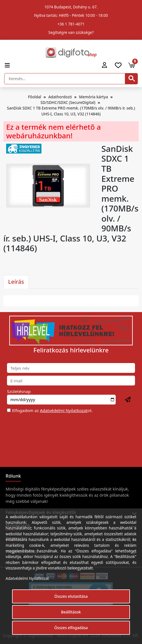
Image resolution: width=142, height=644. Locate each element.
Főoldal (35, 97)
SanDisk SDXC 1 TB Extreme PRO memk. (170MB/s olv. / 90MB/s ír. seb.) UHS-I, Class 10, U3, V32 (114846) (71, 111)
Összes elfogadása (71, 628)
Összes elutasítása (71, 596)
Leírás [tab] (16, 282)
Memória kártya (93, 97)
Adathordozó (60, 97)
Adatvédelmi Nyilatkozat (64, 410)
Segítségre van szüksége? (71, 32)
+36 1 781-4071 (71, 24)
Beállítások (71, 612)
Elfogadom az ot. (52, 410)
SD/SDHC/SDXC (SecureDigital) (68, 102)
